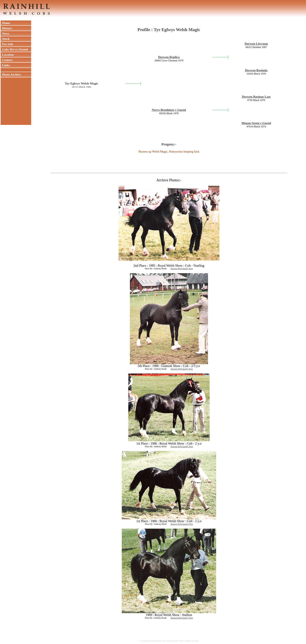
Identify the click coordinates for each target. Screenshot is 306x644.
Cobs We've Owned (14, 49)
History (6, 28)
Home (5, 23)
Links (5, 65)
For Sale (7, 44)
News (5, 33)
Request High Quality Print (182, 269)
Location (7, 55)
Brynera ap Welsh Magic (153, 152)
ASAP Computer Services (188, 641)
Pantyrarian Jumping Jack (184, 152)
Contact (7, 60)
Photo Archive (11, 74)
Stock (5, 39)
